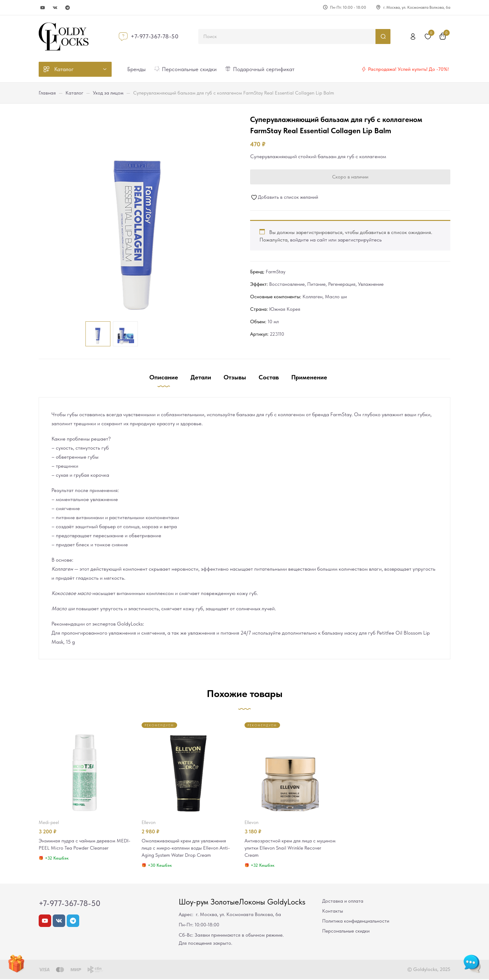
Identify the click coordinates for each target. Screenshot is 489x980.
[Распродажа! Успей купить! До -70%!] (364, 69)
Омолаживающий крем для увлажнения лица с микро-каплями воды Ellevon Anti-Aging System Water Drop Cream (187, 848)
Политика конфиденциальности (356, 922)
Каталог (74, 93)
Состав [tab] (269, 377)
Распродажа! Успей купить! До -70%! (408, 69)
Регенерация (342, 284)
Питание (316, 284)
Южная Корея (285, 309)
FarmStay (276, 272)
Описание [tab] (164, 377)
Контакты (333, 912)
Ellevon (149, 822)
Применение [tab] (309, 377)
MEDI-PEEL (49, 822)
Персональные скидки (346, 932)
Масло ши (336, 297)
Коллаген (312, 297)
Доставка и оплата (343, 902)
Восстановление (287, 284)
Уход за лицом (108, 93)
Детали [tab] (201, 377)
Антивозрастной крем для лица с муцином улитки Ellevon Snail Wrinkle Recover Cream (286, 848)
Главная (47, 93)
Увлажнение (371, 284)
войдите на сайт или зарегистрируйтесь (336, 240)
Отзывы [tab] (235, 377)
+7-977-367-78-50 (155, 36)
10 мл (273, 322)
